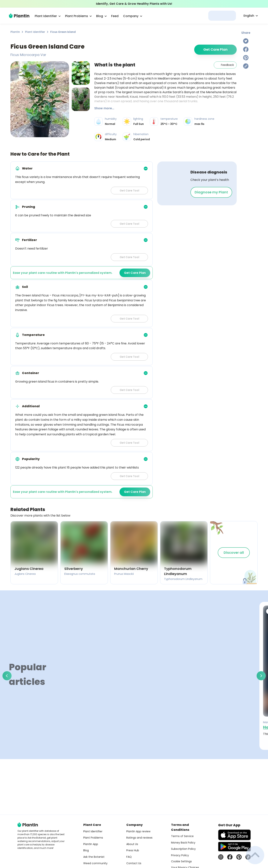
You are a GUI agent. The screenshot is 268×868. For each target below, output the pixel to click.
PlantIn (15, 32)
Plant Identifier (35, 32)
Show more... (104, 108)
